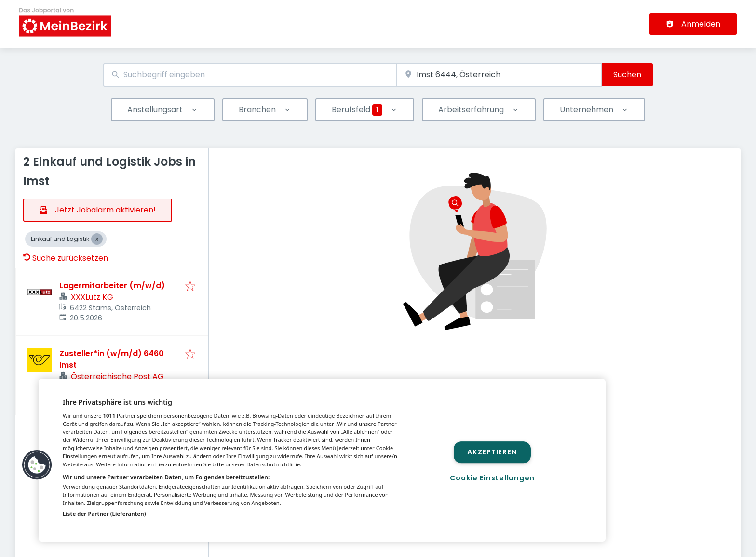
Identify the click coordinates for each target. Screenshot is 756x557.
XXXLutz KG (92, 297)
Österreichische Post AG (117, 377)
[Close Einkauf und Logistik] (97, 239)
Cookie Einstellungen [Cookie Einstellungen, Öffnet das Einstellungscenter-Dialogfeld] (492, 478)
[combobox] (250, 75)
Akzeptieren (492, 452)
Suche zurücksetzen (66, 258)
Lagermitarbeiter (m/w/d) (112, 285)
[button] (37, 465)
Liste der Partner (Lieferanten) (104, 513)
